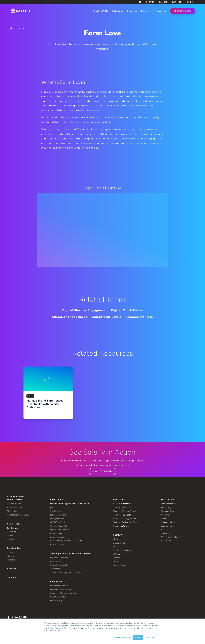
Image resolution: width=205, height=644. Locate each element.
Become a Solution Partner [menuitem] (125, 511)
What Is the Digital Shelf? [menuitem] (18, 515)
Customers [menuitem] (177, 2)
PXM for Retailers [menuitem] (15, 508)
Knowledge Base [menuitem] (168, 526)
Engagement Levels (106, 317)
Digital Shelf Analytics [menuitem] (60, 530)
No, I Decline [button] (152, 637)
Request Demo (183, 11)
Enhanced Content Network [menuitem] (62, 590)
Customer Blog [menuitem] (167, 511)
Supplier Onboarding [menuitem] (59, 558)
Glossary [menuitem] (165, 533)
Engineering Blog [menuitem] (168, 522)
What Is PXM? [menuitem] (15, 500)
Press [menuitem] (116, 547)
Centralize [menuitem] (12, 532)
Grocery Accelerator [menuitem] (59, 526)
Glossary (21, 28)
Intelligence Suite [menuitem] (58, 519)
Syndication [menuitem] (55, 511)
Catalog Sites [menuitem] (56, 533)
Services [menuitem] (12, 569)
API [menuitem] (162, 530)
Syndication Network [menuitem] (59, 586)
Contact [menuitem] (150, 2)
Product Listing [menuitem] (57, 561)
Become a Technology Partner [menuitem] (126, 522)
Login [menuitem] (190, 2)
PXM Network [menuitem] (58, 581)
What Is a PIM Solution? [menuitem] (171, 537)
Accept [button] (138, 637)
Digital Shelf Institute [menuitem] (122, 550)
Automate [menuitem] (11, 539)
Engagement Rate (139, 317)
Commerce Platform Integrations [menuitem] (64, 593)
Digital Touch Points (127, 310)
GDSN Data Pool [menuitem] (58, 522)
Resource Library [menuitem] (168, 504)
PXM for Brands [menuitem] (14, 504)
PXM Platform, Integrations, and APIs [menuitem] (66, 541)
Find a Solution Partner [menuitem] (123, 508)
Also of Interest (16, 497)
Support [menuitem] (12, 577)
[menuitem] (80, 504)
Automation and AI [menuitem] (58, 537)
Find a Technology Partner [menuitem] (124, 519)
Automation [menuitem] (55, 569)
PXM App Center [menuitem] (57, 545)
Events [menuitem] (164, 519)
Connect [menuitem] (11, 536)
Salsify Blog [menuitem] (166, 508)
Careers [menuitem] (163, 2)
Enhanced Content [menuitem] (58, 515)
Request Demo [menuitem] (120, 565)
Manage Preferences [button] (123, 637)
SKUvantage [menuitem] (118, 554)
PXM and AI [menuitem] (12, 511)
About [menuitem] (116, 539)
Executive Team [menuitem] (120, 543)
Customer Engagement (70, 317)
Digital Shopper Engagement (85, 310)
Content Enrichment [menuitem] (59, 565)
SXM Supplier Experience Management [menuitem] (71, 553)
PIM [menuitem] (52, 508)
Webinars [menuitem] (165, 515)
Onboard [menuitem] (11, 553)
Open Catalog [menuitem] (56, 601)
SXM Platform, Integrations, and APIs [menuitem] (66, 573)
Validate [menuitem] (11, 556)
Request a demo (102, 471)
